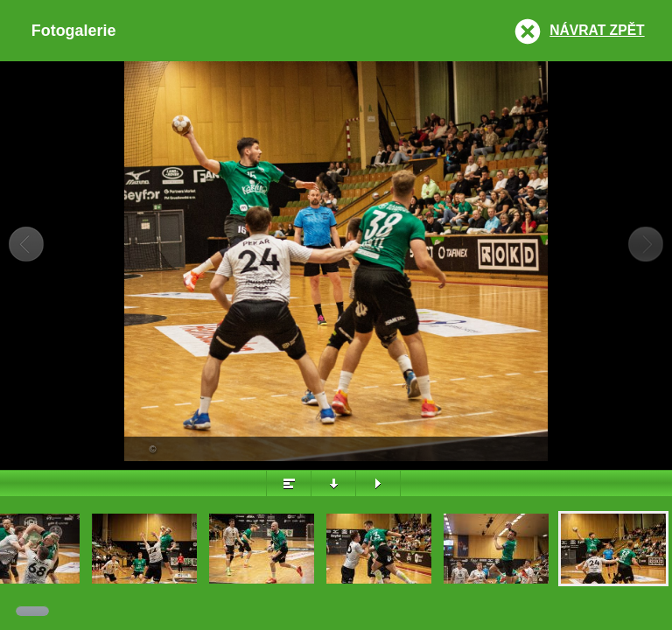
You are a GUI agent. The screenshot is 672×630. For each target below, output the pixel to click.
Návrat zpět (597, 30)
